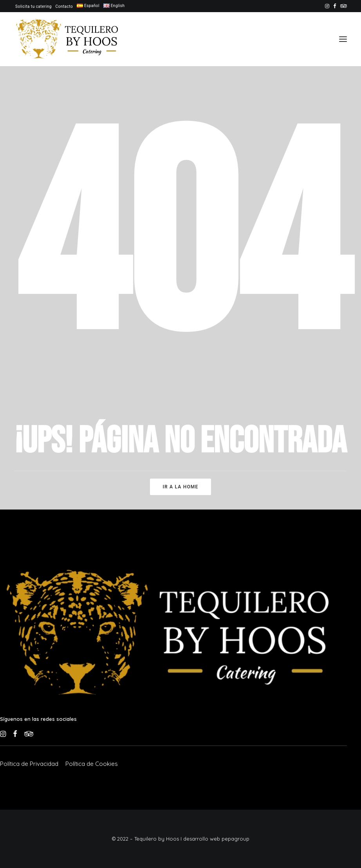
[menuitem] (33, 6)
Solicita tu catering (33, 6)
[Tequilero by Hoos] (69, 39)
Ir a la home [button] (180, 487)
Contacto (64, 6)
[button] (327, 6)
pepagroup (236, 839)
